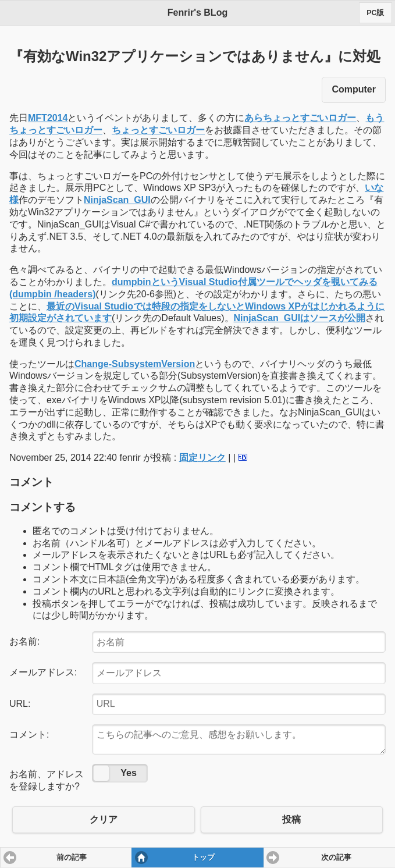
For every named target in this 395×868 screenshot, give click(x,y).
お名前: (24, 641)
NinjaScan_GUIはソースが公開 (300, 318)
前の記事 (72, 858)
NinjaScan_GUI (117, 200)
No (101, 773)
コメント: (29, 734)
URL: (20, 704)
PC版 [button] (375, 13)
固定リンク (202, 458)
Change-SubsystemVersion (135, 364)
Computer (354, 89)
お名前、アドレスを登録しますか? (47, 780)
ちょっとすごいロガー (158, 130)
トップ (203, 858)
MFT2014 (48, 118)
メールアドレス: (43, 672)
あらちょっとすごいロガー (300, 118)
